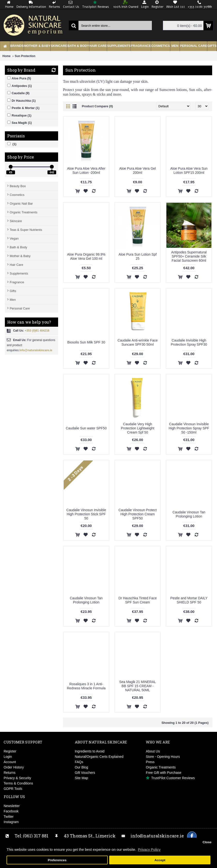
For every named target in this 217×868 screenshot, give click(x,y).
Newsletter (12, 806)
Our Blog (81, 767)
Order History (14, 767)
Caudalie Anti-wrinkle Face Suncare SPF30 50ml (138, 342)
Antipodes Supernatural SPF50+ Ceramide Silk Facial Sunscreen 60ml (189, 256)
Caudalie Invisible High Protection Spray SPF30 (189, 342)
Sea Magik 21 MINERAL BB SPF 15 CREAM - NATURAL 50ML (138, 686)
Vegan (14, 238)
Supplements (19, 273)
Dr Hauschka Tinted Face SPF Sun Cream (138, 600)
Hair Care (16, 265)
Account (10, 762)
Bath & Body (18, 247)
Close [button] (207, 842)
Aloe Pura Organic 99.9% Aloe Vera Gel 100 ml (86, 256)
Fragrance (17, 282)
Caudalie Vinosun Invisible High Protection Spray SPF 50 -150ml (189, 428)
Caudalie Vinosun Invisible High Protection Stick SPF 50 (86, 514)
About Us (153, 751)
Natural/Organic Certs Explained (99, 757)
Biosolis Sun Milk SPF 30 (86, 342)
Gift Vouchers (85, 773)
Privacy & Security (17, 778)
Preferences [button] (57, 860)
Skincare (16, 221)
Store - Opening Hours (163, 757)
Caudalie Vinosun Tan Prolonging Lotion (189, 514)
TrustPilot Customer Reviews (170, 778)
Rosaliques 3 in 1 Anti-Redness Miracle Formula (86, 686)
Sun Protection (25, 56)
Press (150, 762)
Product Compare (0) (97, 106)
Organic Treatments (23, 212)
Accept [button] (160, 860)
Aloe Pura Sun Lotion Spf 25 (137, 256)
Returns (10, 773)
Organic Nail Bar (21, 204)
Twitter (9, 817)
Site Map (81, 778)
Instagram (11, 822)
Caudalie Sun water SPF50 (86, 428)
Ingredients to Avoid (90, 751)
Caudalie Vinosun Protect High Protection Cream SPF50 (138, 514)
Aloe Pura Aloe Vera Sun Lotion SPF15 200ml (189, 171)
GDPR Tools (13, 789)
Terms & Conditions (18, 783)
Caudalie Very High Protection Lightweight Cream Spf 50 (138, 428)
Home (6, 56)
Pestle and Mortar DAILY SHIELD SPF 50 (189, 600)
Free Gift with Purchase (163, 773)
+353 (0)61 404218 (37, 331)
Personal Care (20, 308)
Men (13, 300)
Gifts (13, 291)
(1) (12, 144)
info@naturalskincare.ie (36, 350)
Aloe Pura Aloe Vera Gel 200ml (138, 171)
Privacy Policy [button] (149, 849)
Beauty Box (18, 186)
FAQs (79, 762)
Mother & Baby (20, 256)
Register (10, 751)
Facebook (11, 811)
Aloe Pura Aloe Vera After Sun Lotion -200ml (86, 171)
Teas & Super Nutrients (26, 230)
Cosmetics (17, 195)
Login (8, 757)
